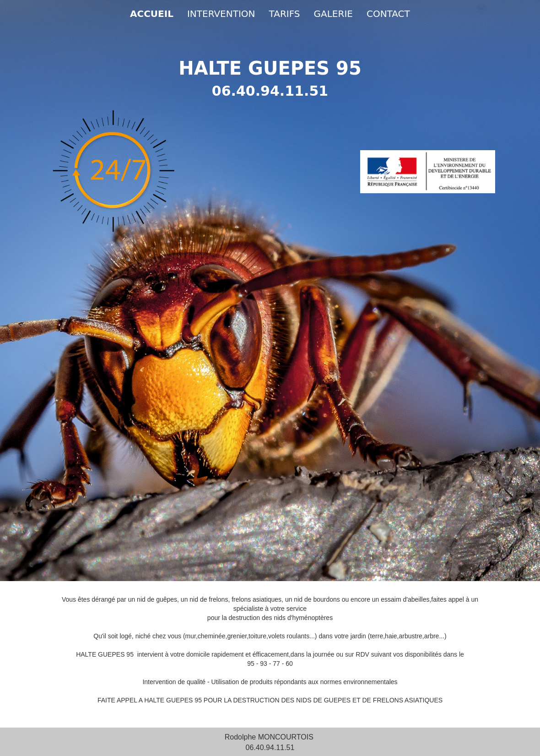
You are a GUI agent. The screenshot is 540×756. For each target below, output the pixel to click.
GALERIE (333, 14)
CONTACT (388, 14)
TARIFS (285, 14)
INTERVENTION (221, 14)
